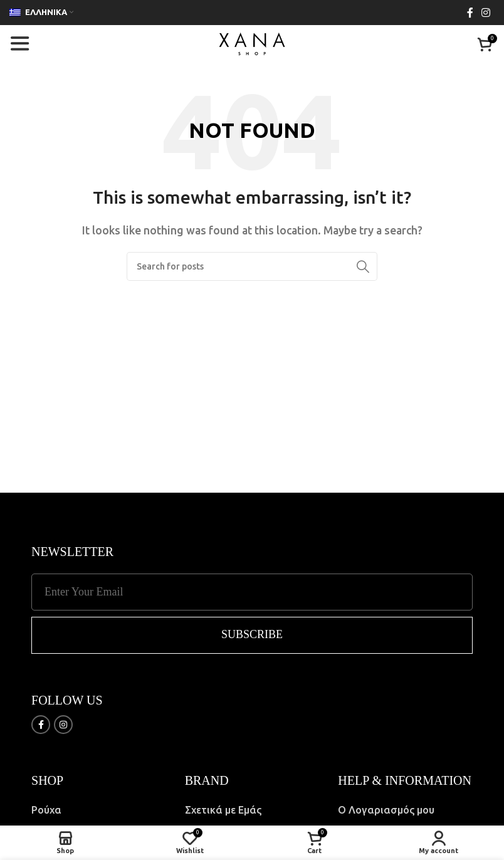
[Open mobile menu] (19, 44)
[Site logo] (252, 43)
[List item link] (99, 810)
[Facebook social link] (470, 13)
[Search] (252, 266)
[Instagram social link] (486, 13)
